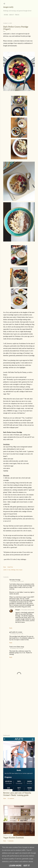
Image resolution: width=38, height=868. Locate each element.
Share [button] (5, 567)
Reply (11, 628)
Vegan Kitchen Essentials (14, 838)
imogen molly (8, 7)
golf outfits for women (16, 632)
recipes (21, 570)
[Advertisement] (19, 711)
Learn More (15, 866)
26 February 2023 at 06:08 (17, 648)
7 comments (10, 841)
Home (5, 15)
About (11, 15)
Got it (27, 866)
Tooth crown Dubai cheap (17, 647)
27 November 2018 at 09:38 (27, 610)
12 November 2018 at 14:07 (17, 581)
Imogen (18, 610)
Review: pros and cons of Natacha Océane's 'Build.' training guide (17, 794)
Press (16, 15)
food (17, 570)
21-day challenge (11, 570)
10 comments (11, 798)
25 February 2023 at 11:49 (17, 634)
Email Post (10, 567)
